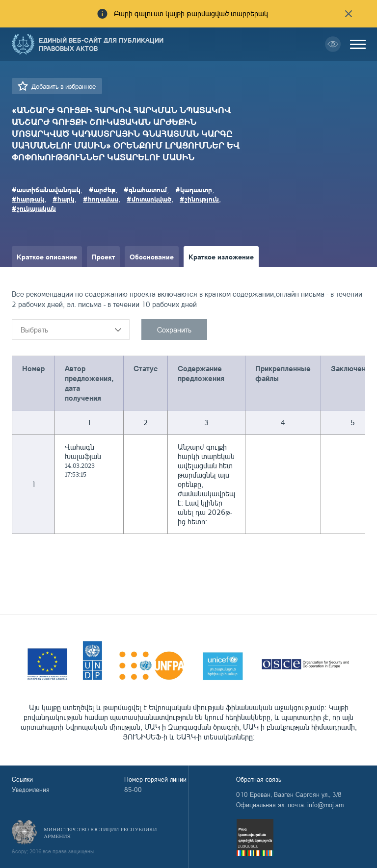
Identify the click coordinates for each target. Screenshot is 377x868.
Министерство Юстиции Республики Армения (100, 833)
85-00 (133, 790)
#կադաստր (194, 189)
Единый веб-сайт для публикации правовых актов (101, 44)
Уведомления (31, 790)
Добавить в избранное (64, 86)
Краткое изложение (221, 256)
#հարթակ (28, 199)
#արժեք (102, 189)
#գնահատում (145, 189)
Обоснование (152, 256)
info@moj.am (325, 805)
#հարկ (64, 199)
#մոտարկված (149, 199)
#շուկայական (34, 208)
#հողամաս (101, 199)
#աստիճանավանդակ (46, 189)
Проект (103, 256)
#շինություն (199, 199)
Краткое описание (47, 256)
